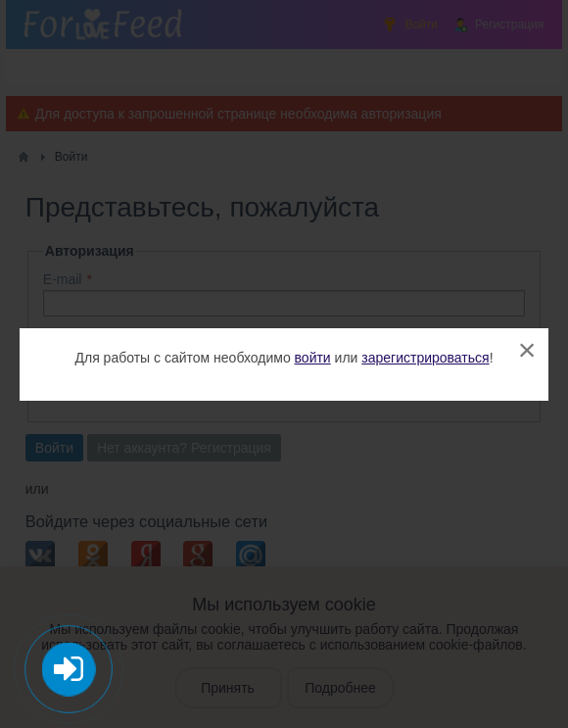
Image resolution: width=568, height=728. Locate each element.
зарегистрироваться (425, 358)
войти (313, 358)
